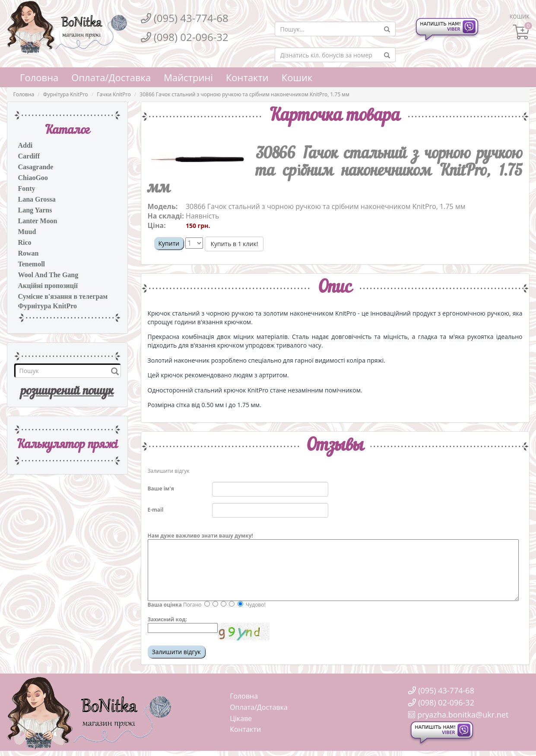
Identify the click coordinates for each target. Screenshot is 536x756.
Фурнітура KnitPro (66, 94)
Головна (39, 77)
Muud (27, 232)
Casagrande (36, 167)
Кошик (297, 77)
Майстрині (188, 77)
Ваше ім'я (161, 489)
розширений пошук (67, 392)
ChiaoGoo (33, 178)
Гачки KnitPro (114, 94)
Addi (25, 145)
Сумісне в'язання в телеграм (63, 296)
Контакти (247, 77)
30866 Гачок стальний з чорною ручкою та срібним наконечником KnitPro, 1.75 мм (244, 94)
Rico (25, 242)
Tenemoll (32, 264)
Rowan (29, 253)
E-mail (156, 510)
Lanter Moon (38, 221)
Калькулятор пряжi (67, 445)
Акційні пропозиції (48, 286)
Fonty (27, 188)
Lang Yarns (35, 210)
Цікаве (241, 718)
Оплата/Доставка (111, 77)
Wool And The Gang (48, 275)
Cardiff (29, 156)
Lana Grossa (37, 199)
